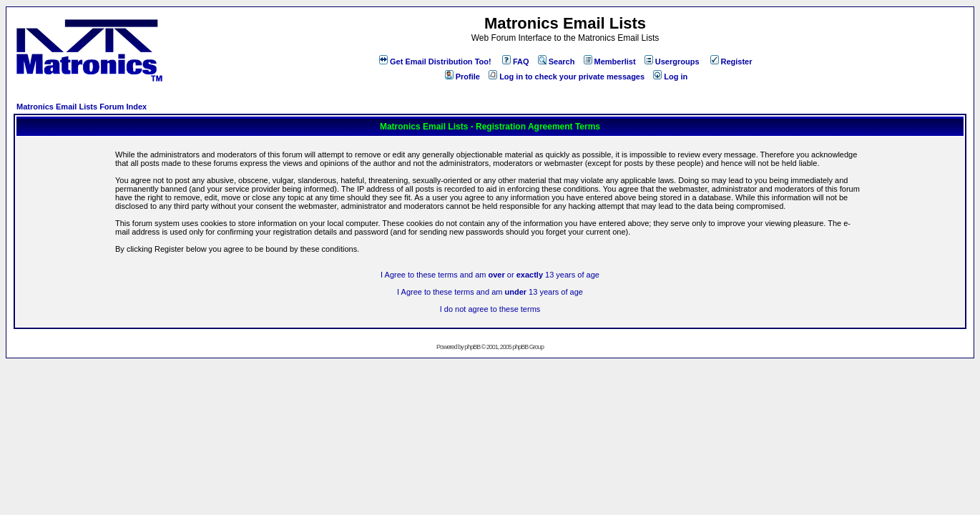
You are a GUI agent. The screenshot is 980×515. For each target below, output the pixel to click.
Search (557, 62)
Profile (462, 77)
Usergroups (672, 62)
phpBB (472, 347)
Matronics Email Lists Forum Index (82, 107)
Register (731, 62)
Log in (670, 77)
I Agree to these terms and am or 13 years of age (490, 275)
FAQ (516, 62)
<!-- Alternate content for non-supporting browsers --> (6, 6)
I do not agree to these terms (490, 309)
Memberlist (610, 62)
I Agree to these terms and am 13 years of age (490, 292)
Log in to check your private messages (567, 77)
